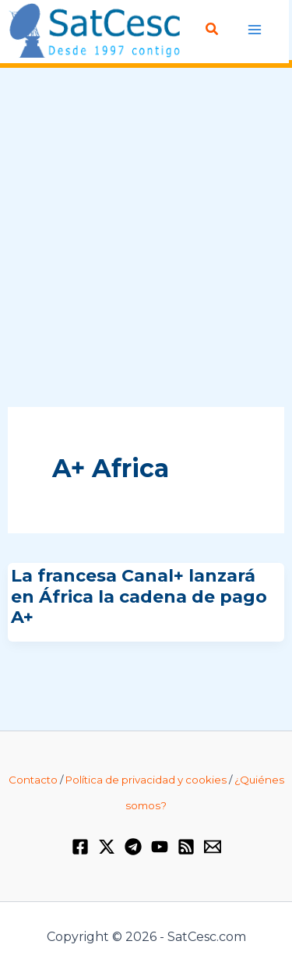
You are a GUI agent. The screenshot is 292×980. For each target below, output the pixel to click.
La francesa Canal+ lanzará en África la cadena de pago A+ (139, 596)
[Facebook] (80, 847)
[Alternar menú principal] (255, 30)
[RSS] (186, 847)
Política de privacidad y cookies (146, 780)
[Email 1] (213, 847)
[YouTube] (160, 847)
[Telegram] (133, 847)
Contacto (33, 780)
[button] (213, 30)
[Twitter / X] (107, 847)
